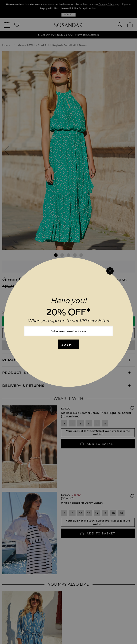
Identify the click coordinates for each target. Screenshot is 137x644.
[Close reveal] (110, 271)
